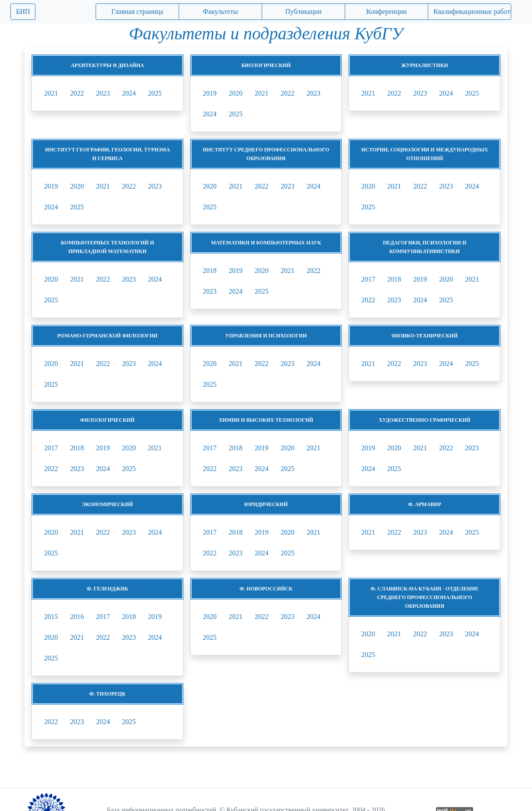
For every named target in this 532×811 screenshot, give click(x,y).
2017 (368, 279)
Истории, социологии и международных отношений (425, 154)
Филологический (107, 420)
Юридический (266, 504)
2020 (236, 93)
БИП (23, 11)
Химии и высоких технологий (266, 420)
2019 (210, 93)
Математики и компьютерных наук (266, 243)
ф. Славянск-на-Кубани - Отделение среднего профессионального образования (425, 597)
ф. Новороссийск (266, 589)
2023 (103, 93)
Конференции (386, 11)
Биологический (266, 65)
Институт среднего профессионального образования (266, 154)
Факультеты (220, 11)
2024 (129, 93)
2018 (210, 271)
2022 (77, 93)
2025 (155, 93)
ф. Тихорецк (107, 694)
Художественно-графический (425, 420)
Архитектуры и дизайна (107, 65)
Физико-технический (425, 336)
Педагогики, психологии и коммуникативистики (425, 247)
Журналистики (425, 65)
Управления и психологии (266, 336)
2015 (51, 617)
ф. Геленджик (107, 589)
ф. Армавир (425, 504)
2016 (77, 617)
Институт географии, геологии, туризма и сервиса (107, 154)
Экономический (107, 504)
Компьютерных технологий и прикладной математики (107, 247)
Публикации (304, 11)
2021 (51, 93)
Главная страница (138, 11)
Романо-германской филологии (107, 336)
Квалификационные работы (472, 11)
